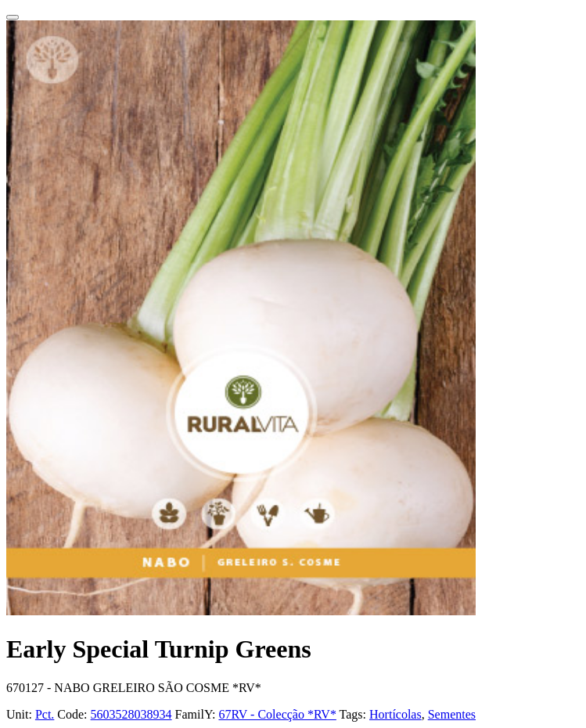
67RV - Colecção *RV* (277, 714)
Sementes (452, 714)
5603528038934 (131, 714)
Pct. (45, 714)
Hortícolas (395, 714)
